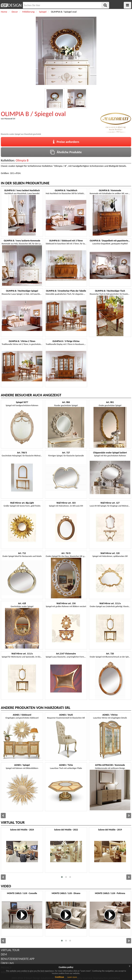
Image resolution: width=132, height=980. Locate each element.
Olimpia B (22, 160)
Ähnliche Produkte (66, 152)
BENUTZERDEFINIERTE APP (18, 959)
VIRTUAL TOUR (10, 950)
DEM (4, 954)
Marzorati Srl (10, 119)
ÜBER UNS (7, 963)
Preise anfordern (66, 142)
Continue (60, 977)
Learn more (72, 977)
